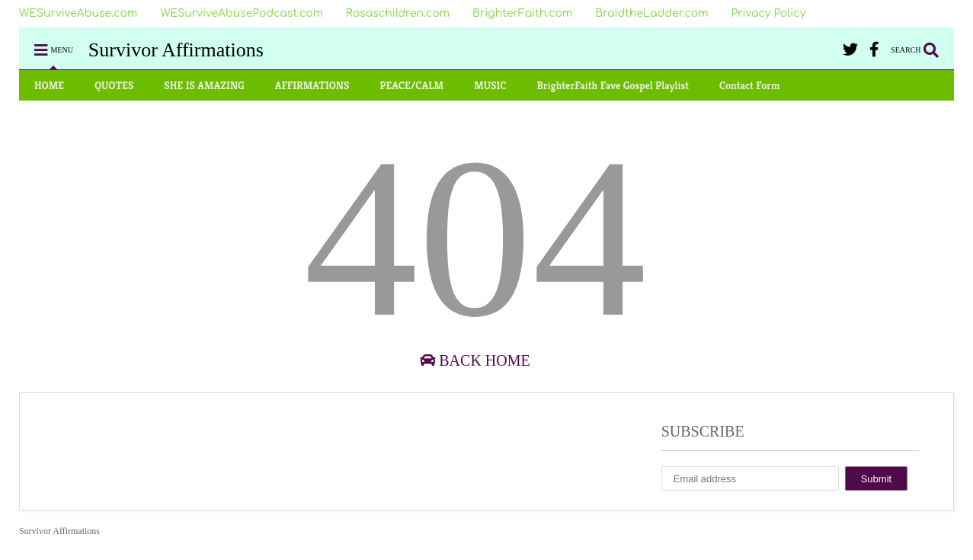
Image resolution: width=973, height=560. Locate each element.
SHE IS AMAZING (204, 85)
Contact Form (750, 85)
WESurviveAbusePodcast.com (242, 13)
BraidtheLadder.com (651, 13)
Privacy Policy (768, 13)
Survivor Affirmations (176, 50)
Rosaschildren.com (398, 13)
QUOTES (114, 85)
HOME (49, 85)
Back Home (475, 360)
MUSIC (490, 85)
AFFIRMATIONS (312, 85)
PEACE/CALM (411, 85)
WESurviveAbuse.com (78, 13)
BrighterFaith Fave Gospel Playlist (613, 85)
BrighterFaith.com (522, 13)
